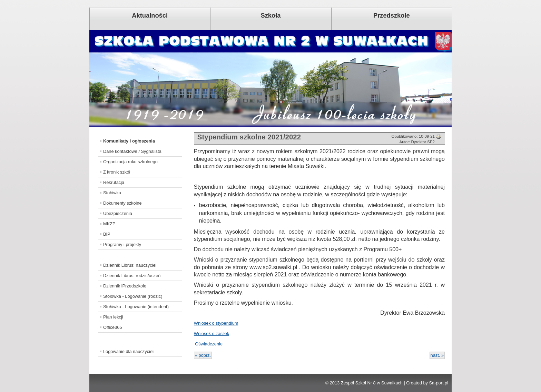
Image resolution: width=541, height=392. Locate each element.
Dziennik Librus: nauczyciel (130, 265)
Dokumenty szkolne (122, 203)
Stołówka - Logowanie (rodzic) (133, 296)
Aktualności (150, 15)
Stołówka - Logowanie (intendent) (136, 307)
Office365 (113, 327)
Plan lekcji (113, 317)
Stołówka (112, 193)
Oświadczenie (209, 344)
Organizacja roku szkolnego (130, 162)
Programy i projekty (122, 244)
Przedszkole (392, 15)
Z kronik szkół (117, 172)
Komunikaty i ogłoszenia (129, 141)
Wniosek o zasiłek (212, 334)
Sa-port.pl (439, 383)
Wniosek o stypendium (216, 323)
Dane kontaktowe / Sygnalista (132, 151)
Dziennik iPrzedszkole (125, 286)
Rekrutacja (114, 182)
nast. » (437, 355)
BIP (107, 234)
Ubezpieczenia (118, 213)
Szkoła (271, 15)
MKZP (109, 224)
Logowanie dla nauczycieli (129, 351)
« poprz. (203, 355)
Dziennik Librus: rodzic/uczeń (132, 276)
